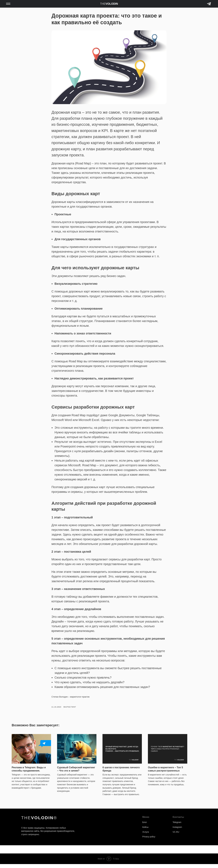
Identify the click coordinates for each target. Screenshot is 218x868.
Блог (145, 826)
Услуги (146, 836)
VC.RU (176, 836)
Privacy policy (149, 841)
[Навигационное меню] (8, 4)
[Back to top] (4, 853)
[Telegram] (209, 5)
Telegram (177, 826)
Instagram (177, 831)
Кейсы (145, 831)
